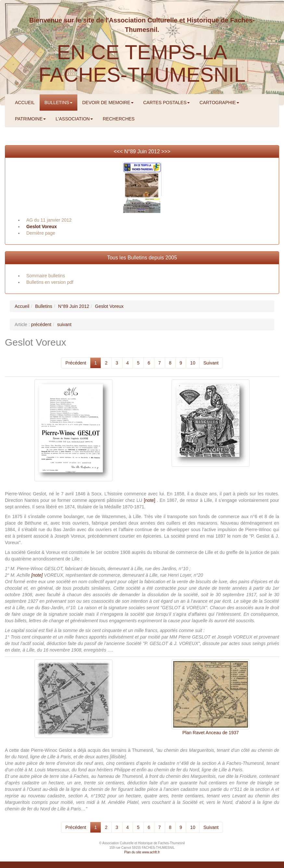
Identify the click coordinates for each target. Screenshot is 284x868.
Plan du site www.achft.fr (142, 852)
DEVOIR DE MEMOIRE (108, 103)
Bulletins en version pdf (50, 282)
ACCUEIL (25, 103)
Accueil (22, 306)
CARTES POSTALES (167, 103)
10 (193, 363)
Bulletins (44, 306)
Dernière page (41, 233)
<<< (119, 152)
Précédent (76, 363)
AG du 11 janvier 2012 (49, 220)
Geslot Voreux (42, 227)
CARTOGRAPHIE (219, 103)
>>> (166, 152)
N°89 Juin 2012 (142, 152)
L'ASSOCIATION (74, 119)
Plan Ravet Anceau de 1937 (211, 733)
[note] (150, 500)
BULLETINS (58, 103)
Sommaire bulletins (46, 276)
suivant (64, 324)
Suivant (211, 363)
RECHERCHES (119, 119)
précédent (41, 324)
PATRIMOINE (30, 119)
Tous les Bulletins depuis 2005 (142, 258)
